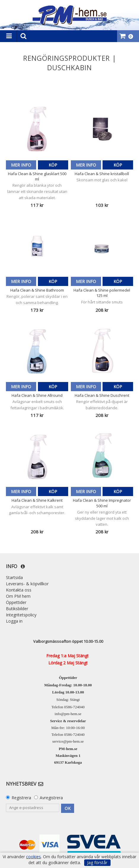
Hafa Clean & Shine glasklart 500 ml (37, 176)
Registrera (21, 798)
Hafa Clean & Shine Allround (37, 395)
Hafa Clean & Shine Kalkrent (37, 500)
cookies (33, 857)
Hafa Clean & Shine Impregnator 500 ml (102, 503)
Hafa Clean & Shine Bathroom (37, 290)
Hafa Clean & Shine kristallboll (102, 174)
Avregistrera (51, 798)
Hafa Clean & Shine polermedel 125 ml (102, 293)
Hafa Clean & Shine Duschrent (102, 395)
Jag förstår (97, 863)
